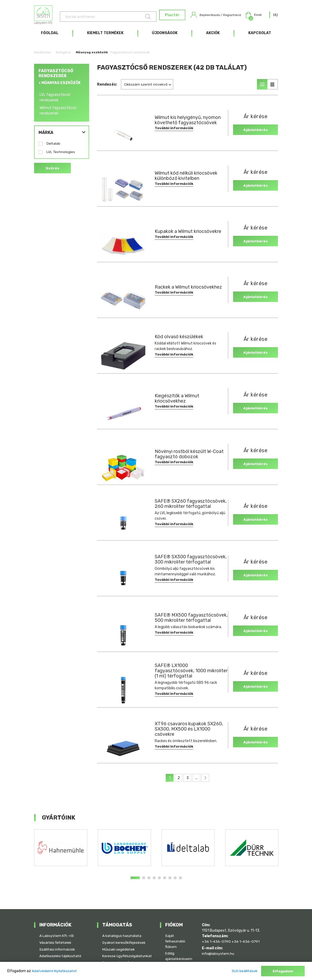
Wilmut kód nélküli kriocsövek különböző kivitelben (186, 179)
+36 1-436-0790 (217, 935)
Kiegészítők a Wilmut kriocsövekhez (177, 402)
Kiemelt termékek (105, 36)
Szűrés (52, 171)
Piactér (163, 17)
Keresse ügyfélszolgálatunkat (121, 953)
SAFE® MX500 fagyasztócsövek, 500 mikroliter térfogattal (179, 621)
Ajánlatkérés (254, 132)
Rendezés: (107, 87)
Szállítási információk (58, 944)
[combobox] (276, 17)
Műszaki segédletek (119, 944)
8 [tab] (175, 881)
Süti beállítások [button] (244, 971)
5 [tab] (159, 881)
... (197, 781)
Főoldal (50, 36)
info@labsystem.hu (218, 948)
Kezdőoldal (42, 55)
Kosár (252, 17)
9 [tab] (180, 881)
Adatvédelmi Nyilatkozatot (55, 971)
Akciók (213, 36)
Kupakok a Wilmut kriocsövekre (188, 234)
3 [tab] (149, 881)
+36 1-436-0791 (246, 935)
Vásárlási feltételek (56, 937)
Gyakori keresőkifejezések (124, 937)
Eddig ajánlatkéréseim (179, 951)
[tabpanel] (61, 851)
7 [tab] (170, 881)
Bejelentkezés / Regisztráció (210, 17)
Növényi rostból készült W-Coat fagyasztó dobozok (189, 457)
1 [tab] (135, 881)
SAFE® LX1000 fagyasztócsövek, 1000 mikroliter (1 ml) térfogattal (184, 674)
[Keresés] (100, 17)
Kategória (63, 55)
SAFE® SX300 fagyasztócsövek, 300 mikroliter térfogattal (179, 562)
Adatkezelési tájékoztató (61, 950)
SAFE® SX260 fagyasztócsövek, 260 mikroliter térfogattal (179, 507)
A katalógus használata (122, 930)
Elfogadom (283, 971)
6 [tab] (165, 881)
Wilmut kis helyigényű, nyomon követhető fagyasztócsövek (188, 123)
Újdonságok (165, 36)
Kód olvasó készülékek (179, 340)
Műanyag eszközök (92, 55)
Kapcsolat (260, 36)
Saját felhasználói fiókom (176, 935)
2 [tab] (144, 881)
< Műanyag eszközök (60, 86)
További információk (174, 131)
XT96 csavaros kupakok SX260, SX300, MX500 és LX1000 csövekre (189, 732)
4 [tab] (154, 881)
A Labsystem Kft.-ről (57, 930)
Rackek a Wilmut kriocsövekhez (188, 290)
